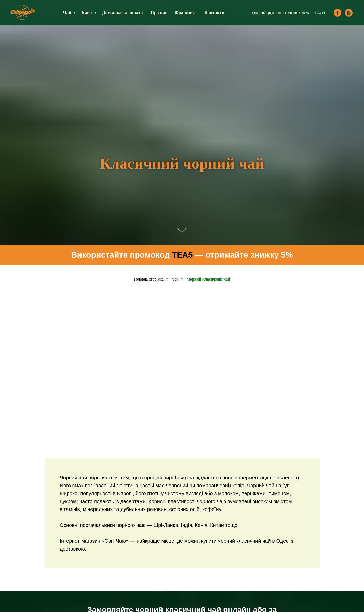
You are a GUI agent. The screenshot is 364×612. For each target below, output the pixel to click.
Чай (68, 13)
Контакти (214, 13)
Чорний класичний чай (209, 279)
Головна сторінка (149, 279)
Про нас (159, 13)
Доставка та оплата (122, 13)
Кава (87, 13)
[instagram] (349, 13)
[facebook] (338, 13)
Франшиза (186, 13)
